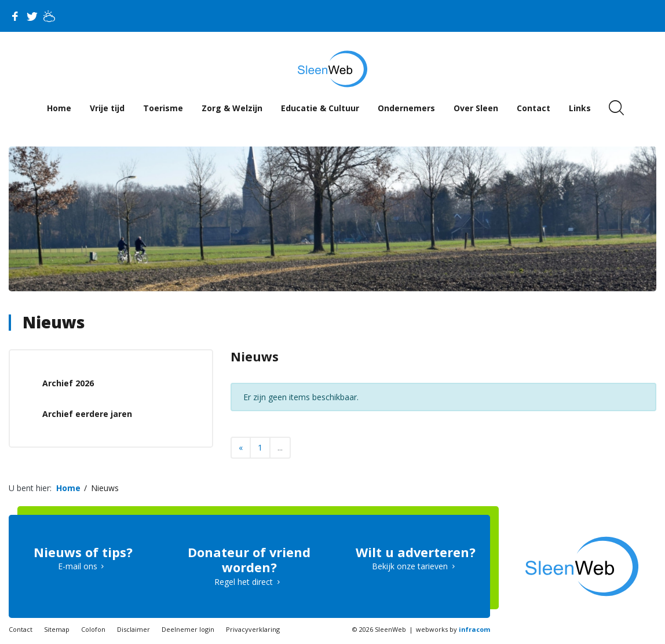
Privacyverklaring (253, 629)
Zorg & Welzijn (232, 108)
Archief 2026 (68, 383)
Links (580, 108)
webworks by (453, 629)
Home (59, 108)
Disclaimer (134, 629)
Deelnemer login (188, 629)
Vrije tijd (107, 108)
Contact (534, 108)
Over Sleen (476, 108)
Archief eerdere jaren (87, 414)
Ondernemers (406, 108)
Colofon (93, 629)
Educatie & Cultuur (320, 108)
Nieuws (54, 322)
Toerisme (163, 108)
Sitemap (57, 629)
